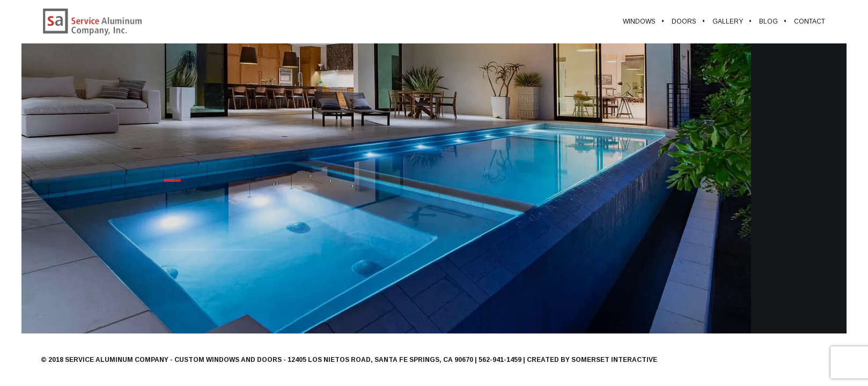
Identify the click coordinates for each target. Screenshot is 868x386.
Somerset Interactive (614, 360)
